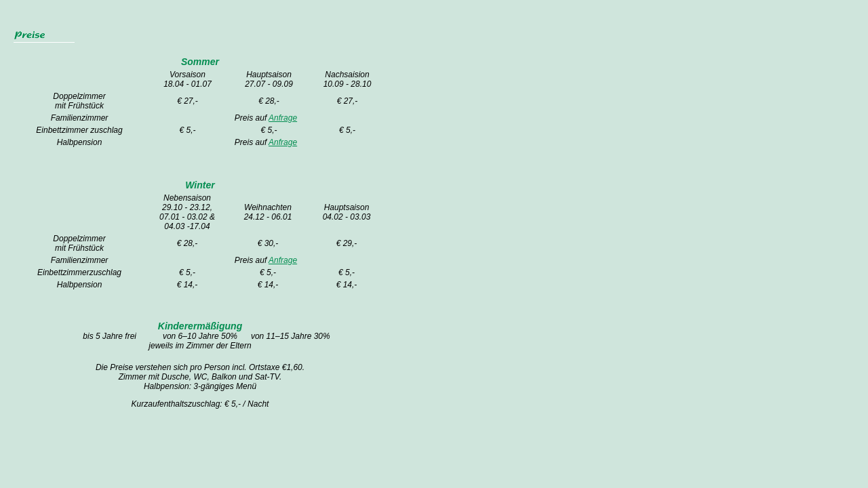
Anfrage (283, 118)
